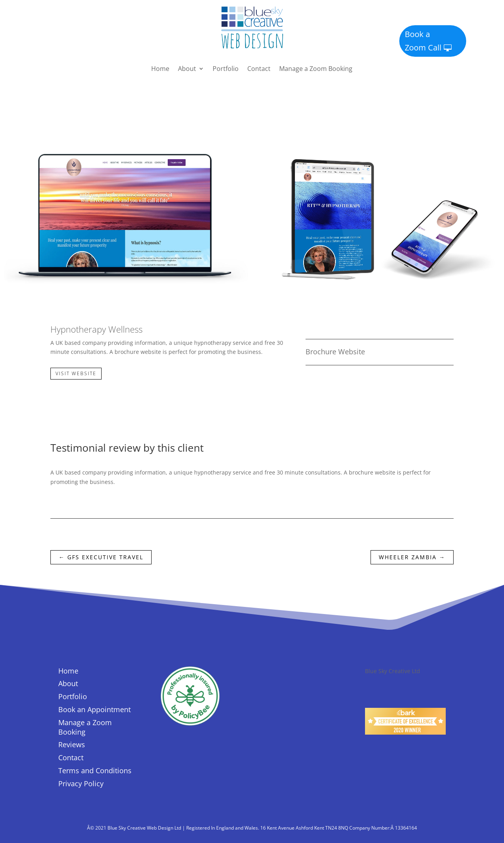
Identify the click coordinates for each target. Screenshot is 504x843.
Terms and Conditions (95, 770)
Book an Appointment (94, 709)
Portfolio (226, 69)
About (187, 69)
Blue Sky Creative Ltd (393, 671)
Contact (259, 69)
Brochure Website (335, 352)
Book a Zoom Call (423, 41)
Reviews (72, 744)
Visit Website (76, 373)
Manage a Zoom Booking (316, 69)
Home (160, 69)
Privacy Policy (81, 783)
